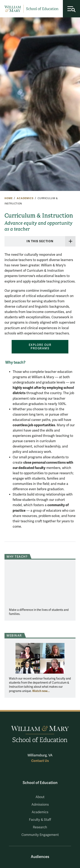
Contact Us (40, 761)
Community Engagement (40, 835)
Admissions (40, 805)
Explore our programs (40, 347)
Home (8, 198)
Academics (25, 198)
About (40, 797)
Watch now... (41, 691)
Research (40, 827)
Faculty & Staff (40, 820)
